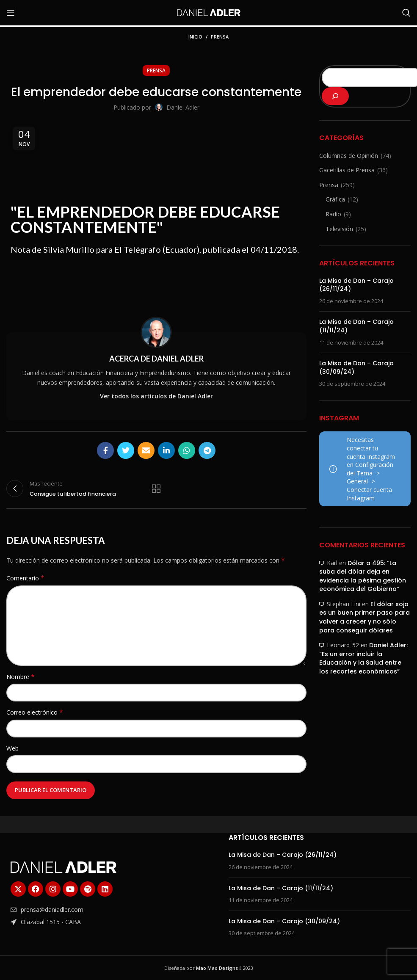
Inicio (195, 37)
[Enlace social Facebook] (105, 450)
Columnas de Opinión (349, 156)
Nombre (21, 677)
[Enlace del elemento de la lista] (87, 910)
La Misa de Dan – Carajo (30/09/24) (356, 367)
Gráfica (335, 199)
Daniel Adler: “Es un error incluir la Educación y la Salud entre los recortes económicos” (363, 658)
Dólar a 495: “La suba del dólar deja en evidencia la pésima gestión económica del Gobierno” (363, 576)
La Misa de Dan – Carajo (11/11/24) (356, 326)
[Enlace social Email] (146, 450)
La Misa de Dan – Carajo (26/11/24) (356, 285)
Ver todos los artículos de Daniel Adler (156, 396)
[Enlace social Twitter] (126, 450)
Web (12, 748)
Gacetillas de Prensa (347, 170)
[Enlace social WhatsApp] (187, 450)
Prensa (220, 37)
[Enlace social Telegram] (207, 450)
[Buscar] (406, 13)
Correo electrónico (35, 712)
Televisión (339, 229)
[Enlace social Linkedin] (166, 450)
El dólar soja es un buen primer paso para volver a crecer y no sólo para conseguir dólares (365, 617)
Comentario (25, 578)
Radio (333, 214)
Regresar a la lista (156, 489)
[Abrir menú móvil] (11, 13)
